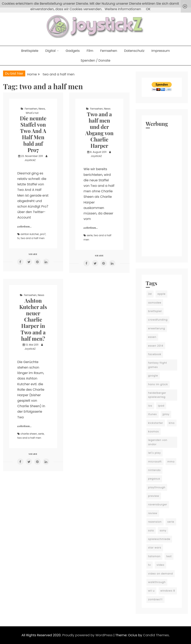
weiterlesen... (24, 226)
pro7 (43, 234)
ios (150, 406)
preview (154, 496)
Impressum (161, 51)
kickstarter (156, 423)
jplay (166, 414)
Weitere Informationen (123, 9)
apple (161, 294)
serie (90, 235)
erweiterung (157, 328)
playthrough (157, 487)
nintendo (155, 470)
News (42, 109)
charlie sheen (29, 434)
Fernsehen (109, 51)
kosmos (154, 431)
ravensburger (158, 504)
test (169, 556)
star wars (155, 548)
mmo (171, 462)
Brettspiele (30, 51)
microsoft (155, 462)
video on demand (161, 574)
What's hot (32, 113)
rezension (155, 522)
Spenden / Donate (95, 60)
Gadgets (73, 51)
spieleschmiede (159, 539)
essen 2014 (156, 346)
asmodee (155, 303)
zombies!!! (155, 599)
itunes (153, 414)
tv (18, 238)
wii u (151, 591)
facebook (155, 354)
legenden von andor (158, 442)
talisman (154, 556)
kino (172, 423)
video (160, 565)
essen (152, 337)
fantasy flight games (158, 365)
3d (150, 294)
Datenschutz (134, 51)
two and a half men (33, 238)
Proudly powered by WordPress (88, 635)
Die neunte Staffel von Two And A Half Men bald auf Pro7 (33, 134)
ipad (161, 406)
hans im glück (158, 384)
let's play (155, 453)
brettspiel (155, 311)
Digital (50, 51)
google (153, 376)
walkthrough (157, 582)
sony (163, 530)
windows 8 (168, 591)
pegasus (154, 479)
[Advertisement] (162, 191)
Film (90, 51)
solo (151, 530)
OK (148, 9)
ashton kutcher (30, 234)
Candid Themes (156, 635)
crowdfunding (158, 320)
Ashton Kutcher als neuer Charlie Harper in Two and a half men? (33, 320)
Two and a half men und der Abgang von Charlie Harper (99, 130)
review (153, 513)
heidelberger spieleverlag (157, 395)
